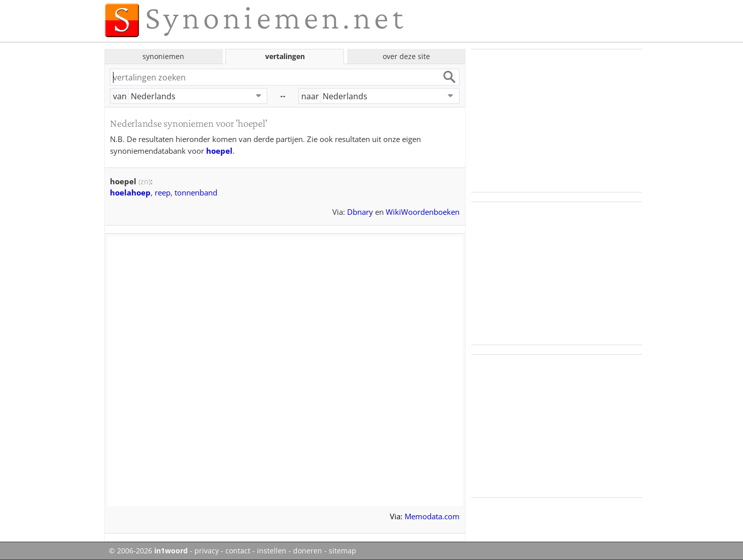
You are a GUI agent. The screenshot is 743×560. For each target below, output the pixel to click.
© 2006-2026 (148, 551)
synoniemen (163, 56)
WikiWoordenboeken (423, 212)
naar (310, 96)
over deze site (406, 56)
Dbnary (360, 212)
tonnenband (196, 192)
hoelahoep (130, 192)
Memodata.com (432, 516)
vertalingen (285, 56)
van (120, 96)
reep (163, 192)
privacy (207, 551)
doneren (308, 551)
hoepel (219, 151)
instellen (272, 551)
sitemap (342, 551)
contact (238, 551)
